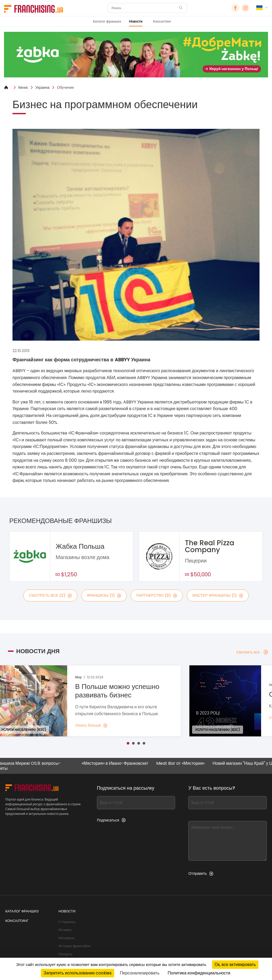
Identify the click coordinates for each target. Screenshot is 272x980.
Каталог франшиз (107, 21)
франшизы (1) (104, 595)
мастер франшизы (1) (218, 595)
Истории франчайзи (74, 946)
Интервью (66, 938)
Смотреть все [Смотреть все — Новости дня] (252, 652)
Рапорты (65, 954)
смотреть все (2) (50, 595)
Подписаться (111, 820)
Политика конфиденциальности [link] (199, 973)
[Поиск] (144, 8)
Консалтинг (162, 21)
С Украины (67, 922)
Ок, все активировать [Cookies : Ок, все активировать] (235, 964)
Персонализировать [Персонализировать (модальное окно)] (140, 973)
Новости (136, 21)
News (23, 87)
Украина (42, 87)
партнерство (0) (157, 595)
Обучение (65, 87)
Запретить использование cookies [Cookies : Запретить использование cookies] (78, 973)
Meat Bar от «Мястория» (185, 764)
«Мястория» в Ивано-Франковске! (119, 764)
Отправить (201, 873)
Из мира (65, 930)
